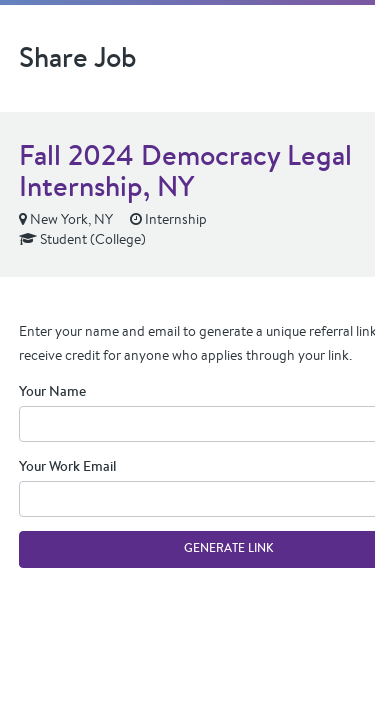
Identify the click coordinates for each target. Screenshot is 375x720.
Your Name (52, 391)
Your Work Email (67, 466)
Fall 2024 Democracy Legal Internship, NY (185, 170)
